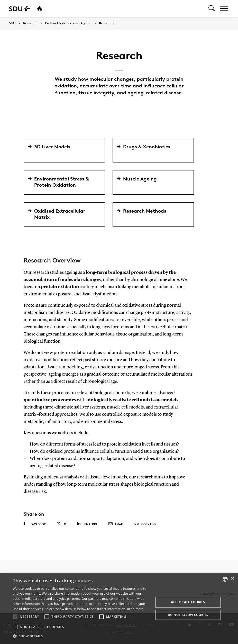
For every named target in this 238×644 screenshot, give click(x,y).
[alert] (119, 608)
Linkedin (87, 524)
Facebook (35, 524)
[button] (15, 617)
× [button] (232, 579)
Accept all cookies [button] (188, 602)
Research (30, 23)
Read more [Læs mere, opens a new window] (135, 609)
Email (116, 524)
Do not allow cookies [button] (188, 615)
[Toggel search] (212, 8)
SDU (12, 23)
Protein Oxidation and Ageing (68, 23)
